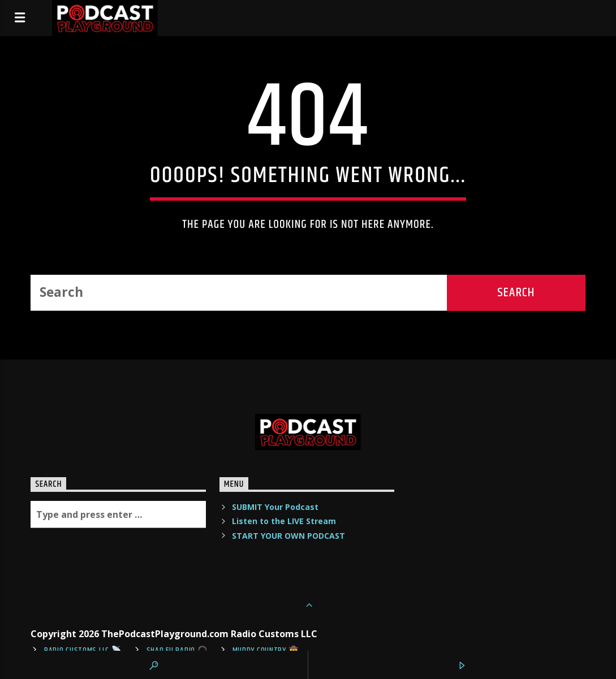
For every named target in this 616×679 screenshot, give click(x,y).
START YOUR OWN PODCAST (288, 536)
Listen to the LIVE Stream (284, 521)
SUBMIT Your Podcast (275, 507)
